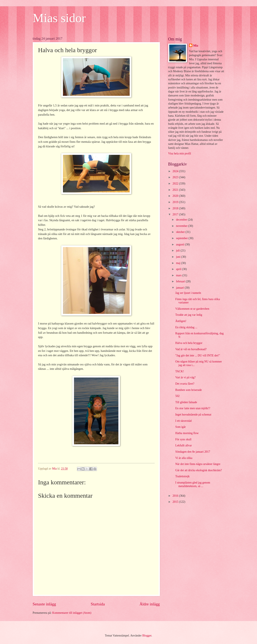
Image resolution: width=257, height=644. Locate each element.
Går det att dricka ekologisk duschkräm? (199, 470)
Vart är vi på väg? (185, 377)
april (179, 269)
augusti (180, 244)
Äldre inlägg (150, 604)
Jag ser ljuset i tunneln (188, 293)
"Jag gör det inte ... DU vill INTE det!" (198, 355)
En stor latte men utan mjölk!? (193, 408)
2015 (176, 502)
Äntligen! (181, 321)
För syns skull (183, 439)
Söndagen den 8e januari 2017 (193, 452)
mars (179, 275)
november (182, 226)
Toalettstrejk (182, 476)
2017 (176, 214)
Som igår (181, 427)
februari (181, 281)
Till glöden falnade (186, 402)
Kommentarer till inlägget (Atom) (72, 613)
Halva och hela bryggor (189, 343)
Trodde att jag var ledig (189, 315)
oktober (181, 232)
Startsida (98, 604)
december (182, 220)
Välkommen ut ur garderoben (192, 309)
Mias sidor (59, 18)
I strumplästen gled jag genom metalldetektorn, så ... (193, 484)
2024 (176, 171)
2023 (176, 177)
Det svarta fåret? (185, 384)
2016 (176, 496)
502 (177, 396)
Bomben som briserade (189, 390)
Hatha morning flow (187, 433)
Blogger (147, 636)
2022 (176, 184)
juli (178, 251)
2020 (176, 196)
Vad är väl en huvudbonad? (191, 349)
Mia (196, 46)
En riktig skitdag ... (186, 327)
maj (178, 263)
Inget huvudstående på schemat (193, 415)
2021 (176, 190)
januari (180, 288)
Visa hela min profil (180, 153)
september (182, 238)
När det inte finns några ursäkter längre (198, 464)
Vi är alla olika (184, 458)
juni (179, 257)
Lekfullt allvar (184, 445)
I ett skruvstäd (183, 421)
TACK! (180, 371)
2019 (176, 202)
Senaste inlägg (44, 604)
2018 (176, 208)
